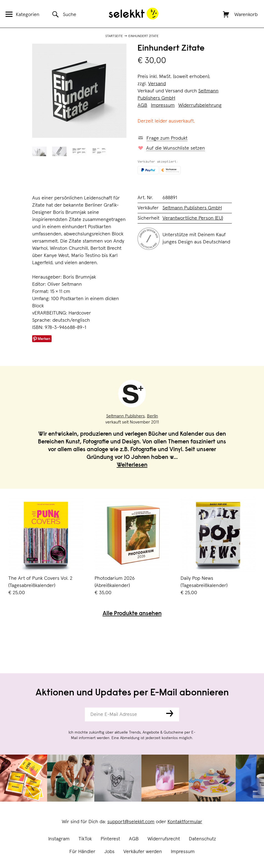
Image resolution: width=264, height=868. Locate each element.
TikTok (85, 839)
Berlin (153, 416)
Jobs (109, 852)
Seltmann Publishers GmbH (192, 208)
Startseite (114, 36)
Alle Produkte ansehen (132, 614)
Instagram (59, 839)
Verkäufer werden (143, 852)
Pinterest (110, 839)
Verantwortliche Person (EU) (193, 218)
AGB (134, 839)
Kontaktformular (185, 822)
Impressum (183, 852)
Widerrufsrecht (164, 839)
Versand (157, 84)
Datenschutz (202, 839)
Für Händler (82, 852)
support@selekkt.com (131, 822)
